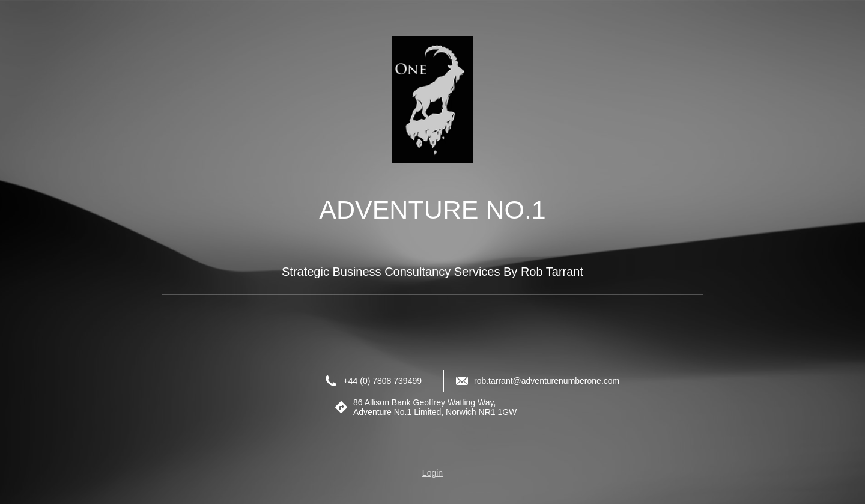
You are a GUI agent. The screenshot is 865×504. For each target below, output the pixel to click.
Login (432, 473)
